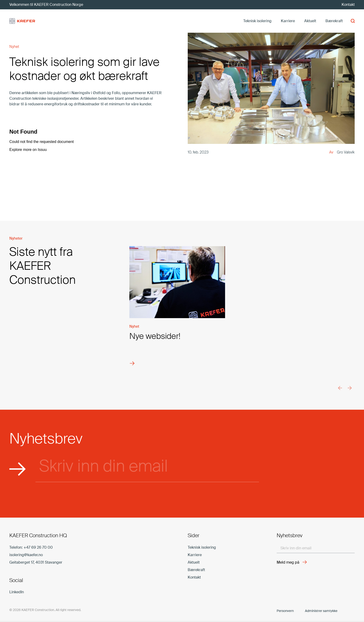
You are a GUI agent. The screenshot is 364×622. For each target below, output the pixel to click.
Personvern (285, 611)
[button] (352, 21)
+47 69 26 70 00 (38, 547)
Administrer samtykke (321, 611)
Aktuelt (194, 562)
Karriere (195, 555)
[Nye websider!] (177, 311)
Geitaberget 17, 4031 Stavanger (36, 562)
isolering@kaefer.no (26, 555)
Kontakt (194, 577)
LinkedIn (17, 592)
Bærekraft (196, 570)
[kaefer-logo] (22, 21)
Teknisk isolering (202, 547)
